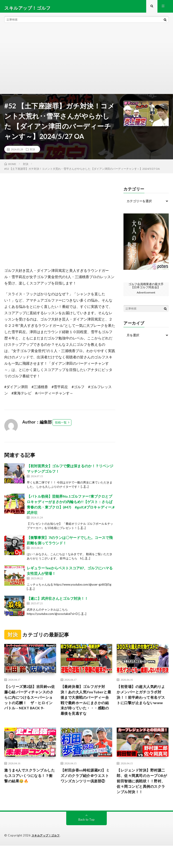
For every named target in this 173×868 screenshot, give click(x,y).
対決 (32, 152)
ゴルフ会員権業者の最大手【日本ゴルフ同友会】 (146, 289)
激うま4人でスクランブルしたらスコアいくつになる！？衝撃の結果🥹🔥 (28, 790)
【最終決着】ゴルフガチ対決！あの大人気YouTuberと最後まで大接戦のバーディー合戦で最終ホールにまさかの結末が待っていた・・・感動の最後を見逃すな (86, 708)
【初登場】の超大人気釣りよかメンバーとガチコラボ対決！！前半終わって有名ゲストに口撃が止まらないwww (142, 702)
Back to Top (87, 842)
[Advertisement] (86, 63)
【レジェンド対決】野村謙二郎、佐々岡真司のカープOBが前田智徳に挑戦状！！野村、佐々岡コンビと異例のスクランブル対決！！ (142, 799)
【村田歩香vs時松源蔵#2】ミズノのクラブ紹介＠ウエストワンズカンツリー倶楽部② (86, 793)
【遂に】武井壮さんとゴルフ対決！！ (57, 601)
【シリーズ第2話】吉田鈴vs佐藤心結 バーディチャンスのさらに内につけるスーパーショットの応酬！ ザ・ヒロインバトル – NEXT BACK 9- (30, 705)
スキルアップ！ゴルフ (47, 858)
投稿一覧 (61, 426)
